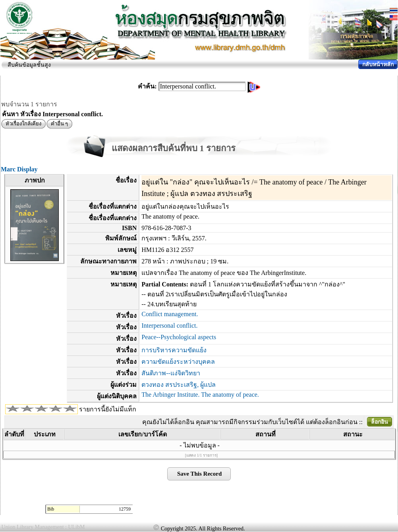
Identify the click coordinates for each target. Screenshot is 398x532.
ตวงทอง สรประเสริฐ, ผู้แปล (179, 385)
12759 (125, 509)
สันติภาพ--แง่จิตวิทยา (171, 373)
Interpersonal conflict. (169, 326)
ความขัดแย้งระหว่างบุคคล (178, 362)
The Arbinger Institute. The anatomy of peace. (200, 395)
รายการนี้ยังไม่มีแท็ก (108, 409)
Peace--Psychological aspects (179, 337)
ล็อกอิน (380, 422)
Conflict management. (170, 314)
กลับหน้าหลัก (378, 64)
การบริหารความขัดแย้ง (174, 350)
